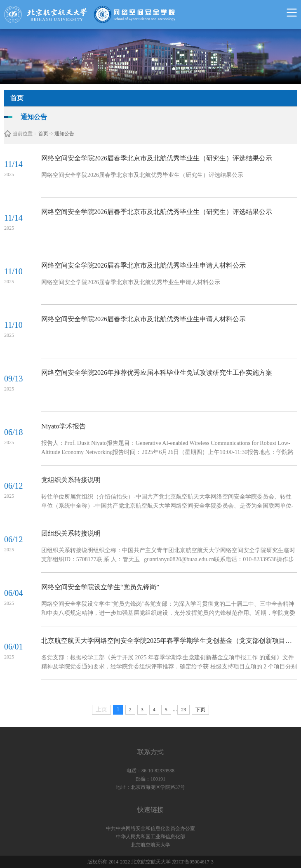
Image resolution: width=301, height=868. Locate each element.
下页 (200, 710)
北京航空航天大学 (150, 845)
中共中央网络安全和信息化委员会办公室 (150, 828)
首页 (43, 134)
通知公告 (64, 134)
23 (183, 710)
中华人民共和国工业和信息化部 (150, 837)
